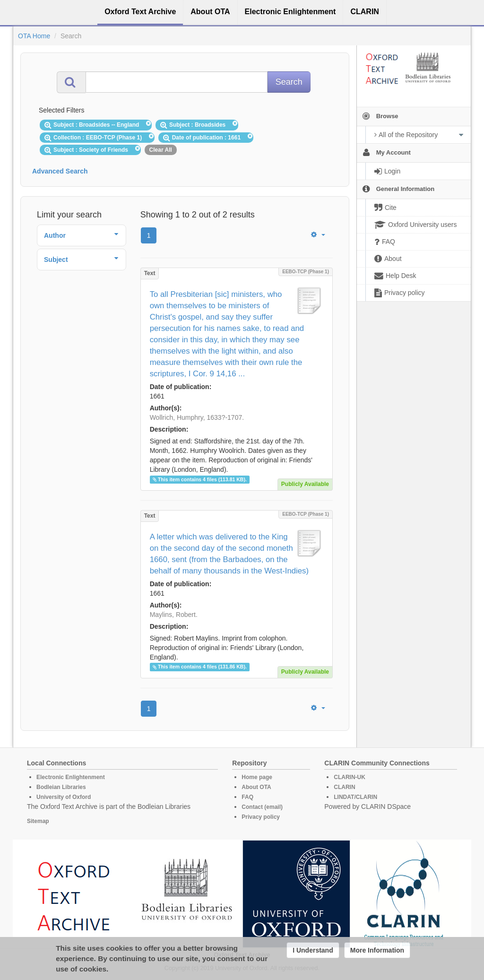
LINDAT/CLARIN (355, 797)
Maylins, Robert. (174, 615)
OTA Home (34, 36)
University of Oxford (64, 797)
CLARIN (344, 787)
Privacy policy (261, 817)
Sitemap (38, 821)
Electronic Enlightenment (71, 777)
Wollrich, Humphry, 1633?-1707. (197, 417)
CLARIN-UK (350, 777)
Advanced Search (60, 171)
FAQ (247, 797)
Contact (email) (262, 807)
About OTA (256, 787)
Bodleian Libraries (61, 787)
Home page (257, 777)
